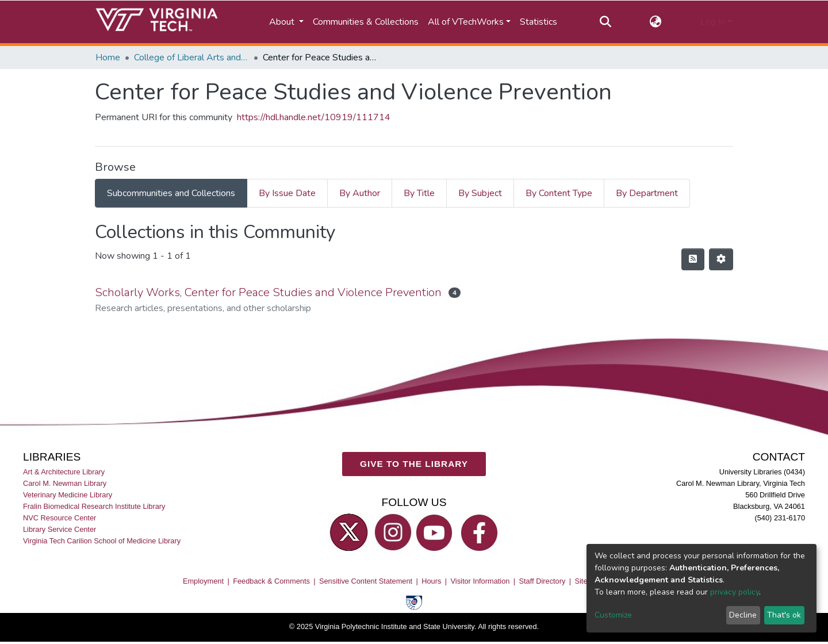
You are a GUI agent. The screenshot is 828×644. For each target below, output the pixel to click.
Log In (713, 22)
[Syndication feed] (693, 259)
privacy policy (735, 592)
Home (108, 57)
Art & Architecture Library (64, 471)
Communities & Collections (366, 22)
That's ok (784, 615)
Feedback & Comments (271, 580)
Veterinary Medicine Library (68, 494)
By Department (647, 193)
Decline (743, 615)
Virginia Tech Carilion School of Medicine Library (102, 541)
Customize (613, 615)
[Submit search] (605, 22)
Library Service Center (60, 529)
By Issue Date (287, 193)
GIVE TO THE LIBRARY (414, 464)
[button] (656, 22)
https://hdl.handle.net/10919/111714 (314, 117)
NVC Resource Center (60, 518)
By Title (419, 193)
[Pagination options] (721, 259)
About (283, 22)
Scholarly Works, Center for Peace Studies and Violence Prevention (268, 292)
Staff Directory (543, 580)
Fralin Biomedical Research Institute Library (94, 506)
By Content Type (559, 193)
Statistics (538, 22)
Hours (431, 580)
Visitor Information (480, 580)
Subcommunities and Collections (171, 193)
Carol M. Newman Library (65, 483)
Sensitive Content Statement (366, 580)
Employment (203, 580)
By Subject (480, 193)
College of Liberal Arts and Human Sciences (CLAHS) (191, 57)
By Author (360, 193)
